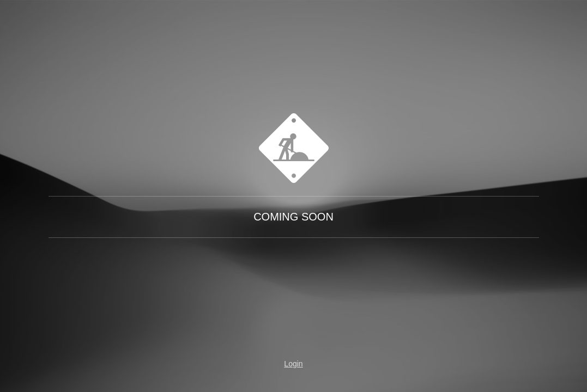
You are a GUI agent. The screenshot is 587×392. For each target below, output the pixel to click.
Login (293, 364)
